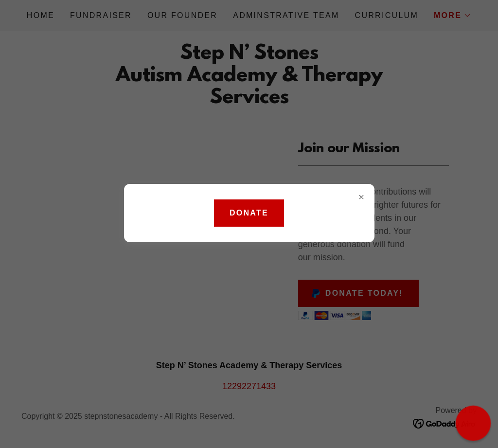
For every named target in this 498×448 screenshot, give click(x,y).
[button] (473, 423)
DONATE (249, 213)
